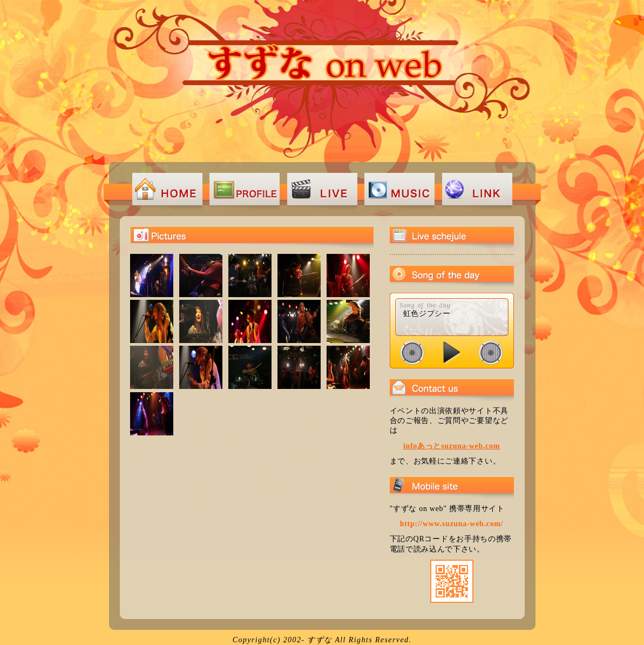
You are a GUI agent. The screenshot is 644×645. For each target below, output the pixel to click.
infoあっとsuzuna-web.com (452, 446)
